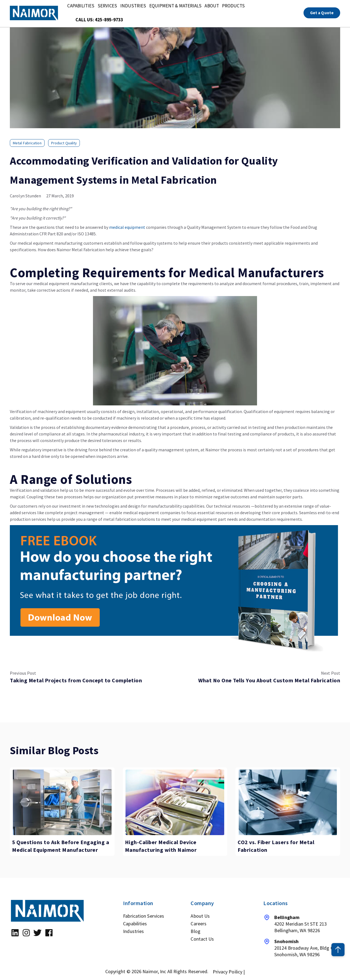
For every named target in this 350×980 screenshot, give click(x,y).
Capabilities (81, 6)
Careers (199, 924)
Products (234, 6)
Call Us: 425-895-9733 (99, 20)
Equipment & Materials (176, 6)
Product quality (64, 143)
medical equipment (127, 227)
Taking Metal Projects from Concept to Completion (76, 680)
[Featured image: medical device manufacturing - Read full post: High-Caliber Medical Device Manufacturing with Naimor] (175, 802)
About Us (200, 916)
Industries (133, 6)
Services (107, 6)
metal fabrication (27, 143)
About (212, 6)
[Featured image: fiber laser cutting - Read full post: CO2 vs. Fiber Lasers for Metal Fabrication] (288, 802)
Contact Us (202, 939)
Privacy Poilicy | (229, 972)
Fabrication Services (144, 916)
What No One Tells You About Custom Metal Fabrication (269, 680)
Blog (195, 931)
